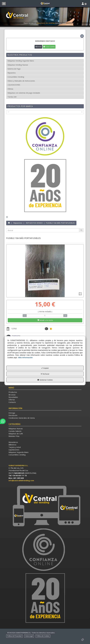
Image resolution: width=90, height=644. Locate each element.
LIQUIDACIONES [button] (14, 85)
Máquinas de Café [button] (16, 434)
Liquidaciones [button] (14, 450)
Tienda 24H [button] (12, 97)
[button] (45, 4)
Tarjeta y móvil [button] (15, 447)
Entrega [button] (12, 413)
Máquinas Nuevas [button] (16, 429)
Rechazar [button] (45, 374)
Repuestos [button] (12, 73)
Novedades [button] (13, 397)
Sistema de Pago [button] (14, 69)
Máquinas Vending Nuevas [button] (18, 65)
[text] (43, 230)
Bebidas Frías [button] (14, 436)
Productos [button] (13, 392)
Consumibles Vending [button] (16, 77)
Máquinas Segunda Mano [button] (19, 452)
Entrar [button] (38, 47)
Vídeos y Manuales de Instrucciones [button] (21, 81)
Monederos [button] (13, 442)
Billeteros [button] (12, 445)
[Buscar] (81, 230)
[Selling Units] (45, 316)
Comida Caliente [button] (15, 431)
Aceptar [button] (45, 368)
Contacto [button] (12, 402)
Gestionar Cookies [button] (45, 380)
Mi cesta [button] (12, 395)
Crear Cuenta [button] (49, 47)
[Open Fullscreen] (80, 294)
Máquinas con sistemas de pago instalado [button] (24, 93)
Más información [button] (25, 357)
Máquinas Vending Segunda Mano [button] (21, 61)
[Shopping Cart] (45, 320)
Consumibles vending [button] (17, 455)
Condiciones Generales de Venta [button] (22, 418)
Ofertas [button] (10, 89)
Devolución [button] (13, 415)
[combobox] (45, 112)
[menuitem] (45, 392)
